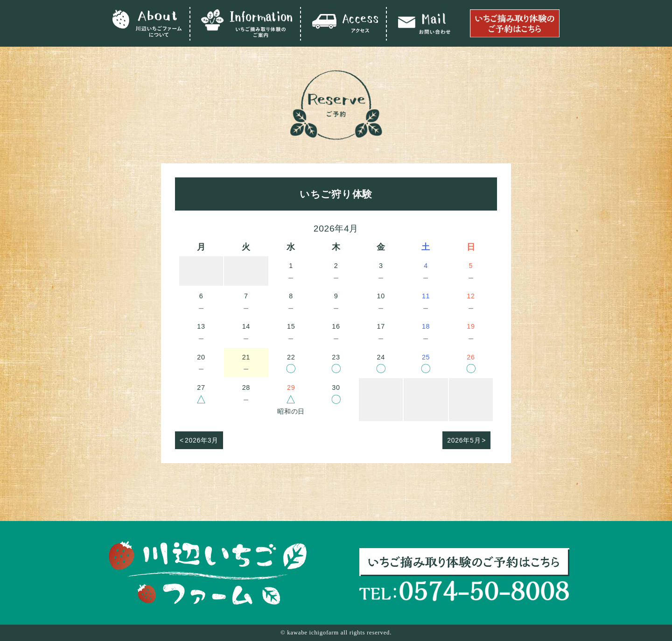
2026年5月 (464, 440)
